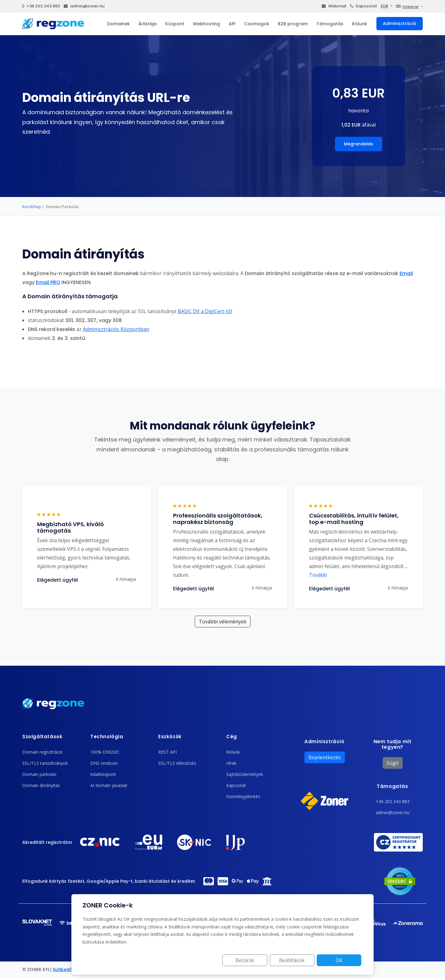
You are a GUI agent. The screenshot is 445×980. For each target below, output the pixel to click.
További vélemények (223, 622)
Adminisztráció (400, 23)
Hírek (231, 763)
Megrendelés (359, 144)
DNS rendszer (104, 763)
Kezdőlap (32, 207)
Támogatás (330, 24)
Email (406, 273)
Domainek (119, 24)
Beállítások (292, 960)
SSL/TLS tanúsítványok (45, 763)
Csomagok (257, 24)
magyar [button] (407, 7)
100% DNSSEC (105, 752)
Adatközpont (103, 774)
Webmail (334, 6)
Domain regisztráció (42, 752)
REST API (167, 752)
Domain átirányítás (41, 785)
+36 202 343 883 (41, 6)
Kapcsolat (364, 6)
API (232, 24)
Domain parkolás (39, 774)
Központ (175, 24)
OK (339, 960)
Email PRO (48, 282)
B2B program (293, 24)
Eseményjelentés (243, 796)
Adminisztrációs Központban (116, 329)
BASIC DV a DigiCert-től (205, 311)
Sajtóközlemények (245, 774)
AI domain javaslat (109, 785)
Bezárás (245, 960)
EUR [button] (384, 6)
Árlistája (148, 24)
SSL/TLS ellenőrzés (177, 763)
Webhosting (206, 24)
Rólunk (360, 24)
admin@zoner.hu (84, 6)
